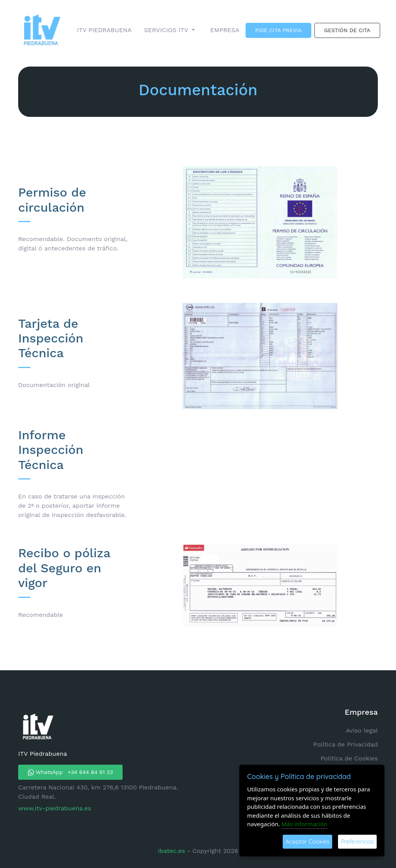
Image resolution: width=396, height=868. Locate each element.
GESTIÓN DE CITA (347, 30)
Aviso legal (362, 730)
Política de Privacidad (346, 744)
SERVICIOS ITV (167, 30)
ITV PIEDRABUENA (104, 30)
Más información (305, 824)
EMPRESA (225, 30)
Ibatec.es (172, 851)
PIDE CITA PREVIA (278, 30)
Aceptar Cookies (307, 841)
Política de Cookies (349, 758)
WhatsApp (70, 772)
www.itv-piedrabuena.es (55, 808)
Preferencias (357, 841)
